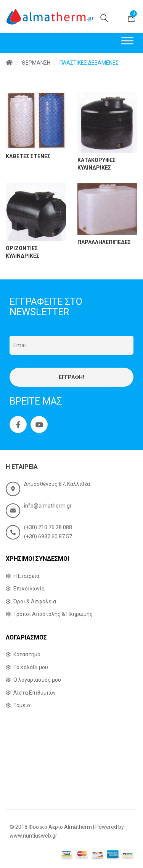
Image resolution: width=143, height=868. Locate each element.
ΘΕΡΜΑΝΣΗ (36, 63)
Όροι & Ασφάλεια (35, 601)
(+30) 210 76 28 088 (48, 527)
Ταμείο (22, 705)
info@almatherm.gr (48, 506)
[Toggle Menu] (127, 40)
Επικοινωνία (29, 589)
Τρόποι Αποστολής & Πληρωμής (53, 614)
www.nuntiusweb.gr (33, 836)
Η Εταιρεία (26, 576)
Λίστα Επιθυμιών (35, 693)
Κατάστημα (27, 654)
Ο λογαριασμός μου (37, 680)
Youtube (39, 425)
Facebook (18, 425)
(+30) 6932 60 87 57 (48, 536)
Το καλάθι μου (31, 667)
